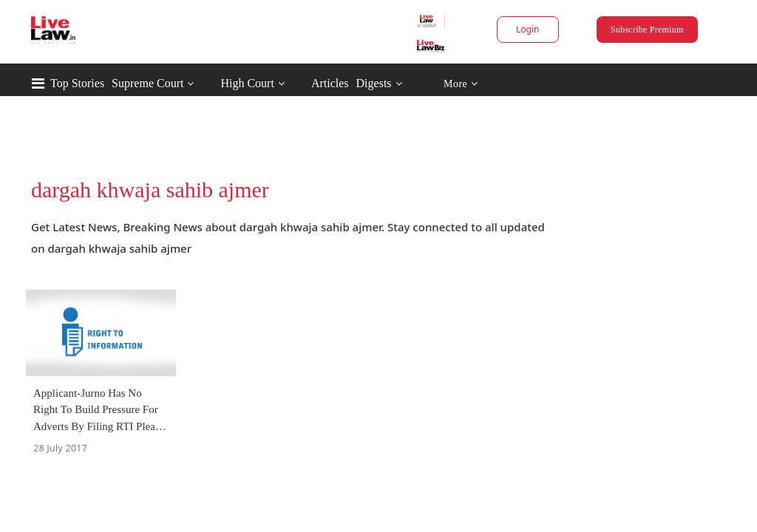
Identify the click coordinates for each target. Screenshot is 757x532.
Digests (437, 83)
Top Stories (140, 83)
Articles (393, 83)
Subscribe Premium (608, 30)
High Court (310, 83)
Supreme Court (210, 83)
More (524, 84)
